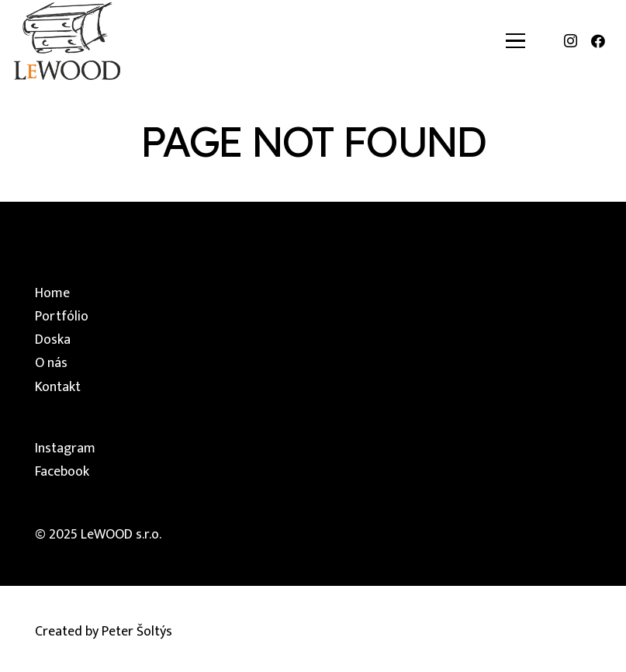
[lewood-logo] (67, 41)
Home (52, 293)
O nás (51, 363)
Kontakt (58, 387)
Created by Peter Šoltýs (104, 632)
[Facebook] (598, 41)
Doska (53, 340)
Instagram (65, 449)
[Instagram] (570, 41)
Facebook (62, 472)
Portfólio (62, 317)
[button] (516, 41)
